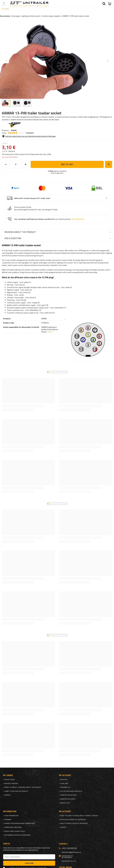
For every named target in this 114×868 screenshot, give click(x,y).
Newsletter (65, 803)
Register (64, 780)
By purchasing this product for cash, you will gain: (33, 210)
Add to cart (67, 164)
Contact (8, 795)
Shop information (11, 816)
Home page (15, 16)
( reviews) (30, 133)
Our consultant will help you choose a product (49, 219)
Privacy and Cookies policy (15, 831)
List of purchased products (71, 791)
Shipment (8, 820)
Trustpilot (5, 9)
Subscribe (29, 863)
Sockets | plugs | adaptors (51, 16)
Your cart (64, 783)
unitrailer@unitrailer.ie (71, 852)
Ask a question (13, 238)
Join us (7, 844)
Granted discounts (68, 799)
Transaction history (68, 795)
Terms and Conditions (13, 827)
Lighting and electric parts (31, 16)
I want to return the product (16, 791)
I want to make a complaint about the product (23, 787)
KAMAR (14, 130)
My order (8, 775)
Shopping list (65, 787)
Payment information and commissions (20, 823)
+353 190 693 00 (77, 219)
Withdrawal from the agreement (18, 835)
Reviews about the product (20, 232)
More (50, 332)
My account (65, 775)
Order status (10, 780)
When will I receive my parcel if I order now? (32, 198)
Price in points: (20, 207)
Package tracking (11, 783)
